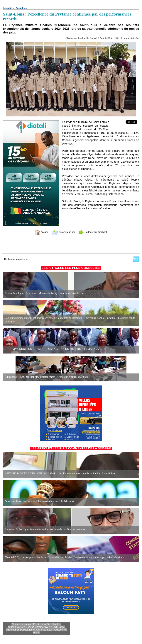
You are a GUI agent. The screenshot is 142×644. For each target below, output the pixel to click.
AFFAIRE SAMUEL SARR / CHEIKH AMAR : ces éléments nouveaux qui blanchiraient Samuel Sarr (58, 474)
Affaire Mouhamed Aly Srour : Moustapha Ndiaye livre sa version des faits (44, 293)
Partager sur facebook (96, 232)
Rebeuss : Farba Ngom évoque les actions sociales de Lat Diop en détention (44, 529)
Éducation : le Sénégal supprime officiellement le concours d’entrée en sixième (46, 377)
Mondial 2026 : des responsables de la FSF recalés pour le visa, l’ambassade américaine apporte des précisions (62, 557)
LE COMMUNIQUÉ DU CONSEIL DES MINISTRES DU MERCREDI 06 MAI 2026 (50, 349)
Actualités (21, 8)
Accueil (7, 8)
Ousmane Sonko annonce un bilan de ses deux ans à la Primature (38, 501)
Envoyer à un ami (62, 232)
